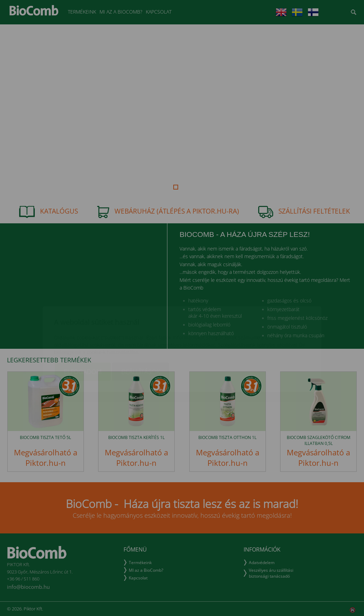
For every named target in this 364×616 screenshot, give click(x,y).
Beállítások (141, 331)
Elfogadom (83, 331)
